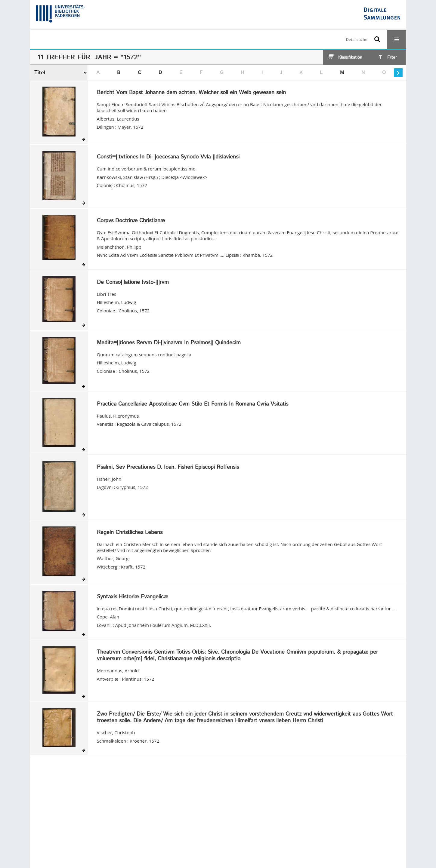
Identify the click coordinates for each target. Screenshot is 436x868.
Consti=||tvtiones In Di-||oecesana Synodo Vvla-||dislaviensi (168, 157)
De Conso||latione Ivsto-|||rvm (133, 283)
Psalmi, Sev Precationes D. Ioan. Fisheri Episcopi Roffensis (168, 468)
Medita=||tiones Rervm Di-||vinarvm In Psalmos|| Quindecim (169, 343)
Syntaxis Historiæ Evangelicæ (133, 597)
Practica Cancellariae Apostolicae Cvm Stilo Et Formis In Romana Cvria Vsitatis (193, 404)
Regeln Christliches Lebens (130, 533)
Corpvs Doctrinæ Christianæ (131, 221)
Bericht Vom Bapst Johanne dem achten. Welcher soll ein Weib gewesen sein (191, 93)
